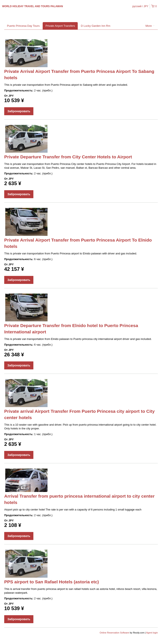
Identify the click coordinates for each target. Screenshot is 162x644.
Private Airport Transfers (60, 26)
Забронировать (19, 111)
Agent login (152, 633)
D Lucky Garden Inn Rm (96, 26)
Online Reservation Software (114, 633)
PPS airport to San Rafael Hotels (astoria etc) (52, 582)
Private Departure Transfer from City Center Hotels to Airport (68, 157)
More (150, 26)
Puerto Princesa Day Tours (23, 26)
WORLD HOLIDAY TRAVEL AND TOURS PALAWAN (33, 6)
